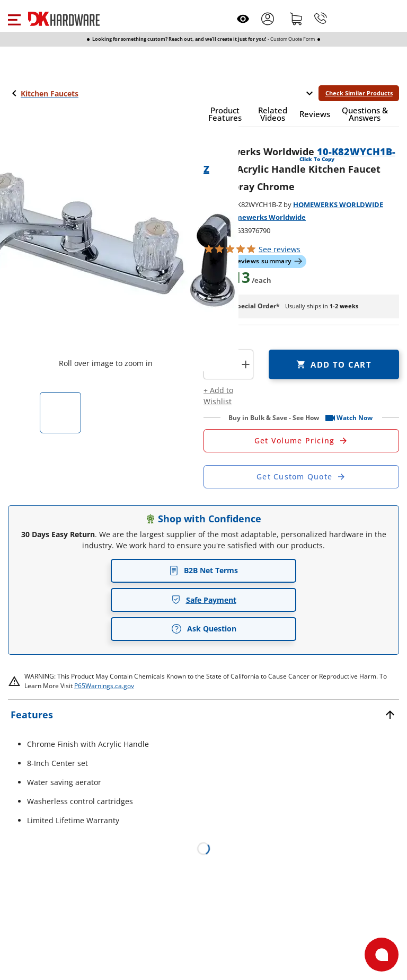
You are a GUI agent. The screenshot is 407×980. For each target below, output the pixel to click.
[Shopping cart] (296, 19)
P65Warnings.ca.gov (104, 686)
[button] (14, 19)
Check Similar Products (359, 93)
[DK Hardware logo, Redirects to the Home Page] (64, 19)
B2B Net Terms (203, 570)
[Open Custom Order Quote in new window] (301, 477)
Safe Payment (204, 600)
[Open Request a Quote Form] (301, 441)
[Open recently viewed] (243, 19)
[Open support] (382, 955)
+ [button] (246, 364)
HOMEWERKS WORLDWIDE (338, 204)
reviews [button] (280, 249)
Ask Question (204, 629)
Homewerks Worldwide (266, 217)
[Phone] (321, 19)
